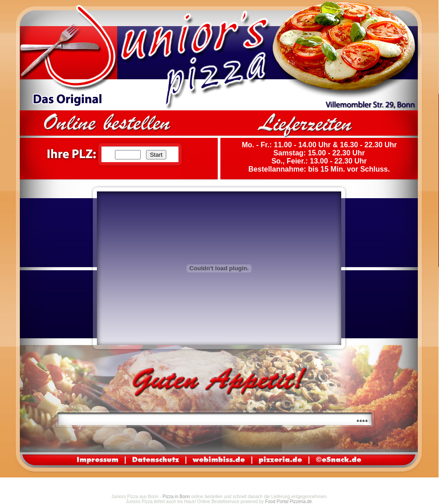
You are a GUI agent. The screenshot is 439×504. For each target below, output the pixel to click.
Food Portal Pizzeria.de (288, 502)
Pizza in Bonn (176, 497)
